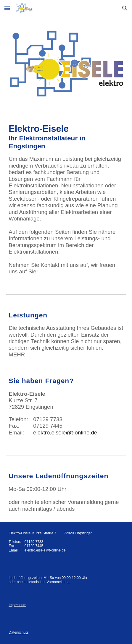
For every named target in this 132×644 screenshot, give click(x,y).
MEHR (17, 355)
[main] (66, 199)
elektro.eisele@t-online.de (65, 433)
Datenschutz (18, 632)
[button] (7, 8)
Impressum (17, 605)
